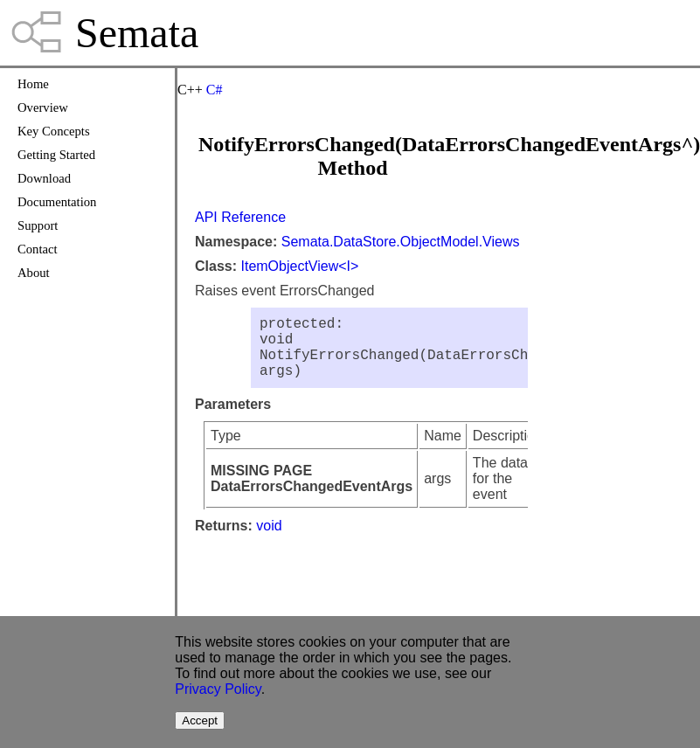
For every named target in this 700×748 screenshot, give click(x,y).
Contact (38, 249)
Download (44, 178)
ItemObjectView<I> (299, 266)
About (34, 273)
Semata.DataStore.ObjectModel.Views (401, 242)
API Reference (240, 217)
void (269, 540)
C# (215, 90)
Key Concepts (54, 131)
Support (38, 225)
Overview (43, 107)
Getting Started (56, 155)
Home (33, 84)
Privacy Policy (218, 689)
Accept (200, 720)
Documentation (57, 202)
